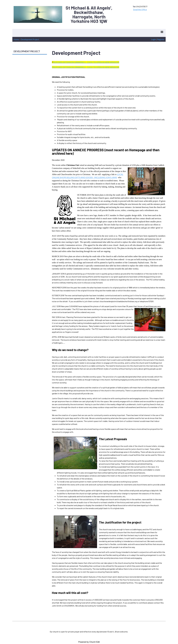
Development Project (30, 39)
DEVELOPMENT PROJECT (27, 51)
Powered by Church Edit (89, 642)
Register (161, 39)
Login (154, 39)
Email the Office (140, 9)
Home (16, 39)
